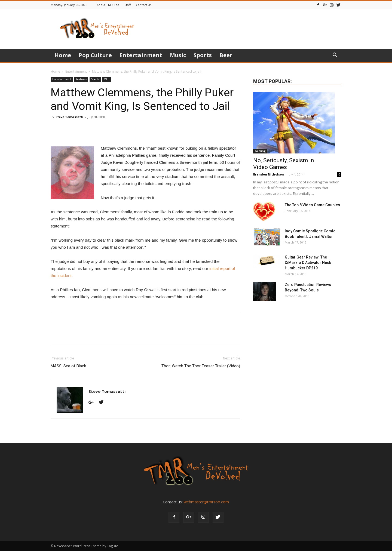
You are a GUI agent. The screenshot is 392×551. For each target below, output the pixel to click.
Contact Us (144, 5)
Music (178, 55)
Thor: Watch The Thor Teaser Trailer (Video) (201, 366)
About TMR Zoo (108, 5)
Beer (226, 55)
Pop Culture (95, 55)
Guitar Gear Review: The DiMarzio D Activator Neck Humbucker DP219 (308, 263)
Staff (128, 5)
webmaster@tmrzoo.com (206, 502)
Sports (203, 55)
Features (81, 79)
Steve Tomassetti (69, 117)
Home (63, 55)
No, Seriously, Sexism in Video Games (284, 164)
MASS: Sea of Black (68, 366)
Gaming (260, 151)
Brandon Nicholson (269, 174)
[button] (335, 56)
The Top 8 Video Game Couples (312, 205)
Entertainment (141, 55)
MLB (106, 79)
